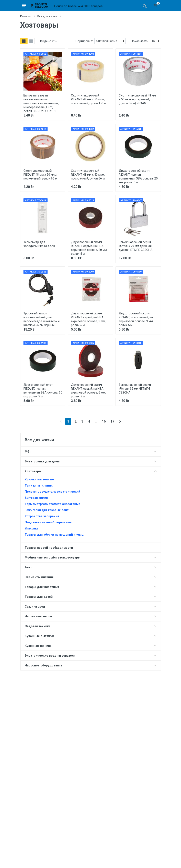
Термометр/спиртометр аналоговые (53, 504)
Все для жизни (47, 16)
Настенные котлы (38, 616)
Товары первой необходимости (49, 548)
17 (112, 421)
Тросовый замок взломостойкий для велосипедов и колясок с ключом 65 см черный (42, 319)
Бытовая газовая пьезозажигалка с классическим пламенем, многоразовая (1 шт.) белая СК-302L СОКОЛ (41, 103)
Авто (28, 567)
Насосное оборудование (44, 665)
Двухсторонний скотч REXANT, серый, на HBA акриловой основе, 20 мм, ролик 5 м (89, 248)
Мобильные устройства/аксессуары (53, 557)
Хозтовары (33, 471)
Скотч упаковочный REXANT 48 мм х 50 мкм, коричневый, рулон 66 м (40, 175)
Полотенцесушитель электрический (52, 492)
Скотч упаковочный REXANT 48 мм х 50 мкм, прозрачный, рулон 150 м (89, 99)
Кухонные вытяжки (39, 636)
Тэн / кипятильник (39, 486)
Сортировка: (84, 41)
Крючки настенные (39, 479)
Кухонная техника (38, 646)
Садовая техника (38, 626)
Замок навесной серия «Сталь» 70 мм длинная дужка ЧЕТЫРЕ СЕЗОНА (136, 246)
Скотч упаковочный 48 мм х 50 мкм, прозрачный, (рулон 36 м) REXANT (137, 99)
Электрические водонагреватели (50, 656)
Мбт (28, 452)
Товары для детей (39, 597)
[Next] (120, 421)
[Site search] (96, 6)
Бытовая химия (36, 498)
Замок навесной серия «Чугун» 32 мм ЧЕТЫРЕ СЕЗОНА (135, 389)
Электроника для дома (42, 461)
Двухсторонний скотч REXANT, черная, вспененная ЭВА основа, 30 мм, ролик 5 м (43, 391)
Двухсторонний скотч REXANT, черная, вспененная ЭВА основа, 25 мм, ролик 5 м (138, 177)
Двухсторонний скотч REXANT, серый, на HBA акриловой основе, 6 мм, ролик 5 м (88, 391)
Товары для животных (42, 587)
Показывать (139, 41)
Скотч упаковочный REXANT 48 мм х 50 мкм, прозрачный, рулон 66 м (88, 175)
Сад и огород (35, 607)
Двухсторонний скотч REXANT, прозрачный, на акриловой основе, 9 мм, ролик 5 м (136, 319)
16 (104, 421)
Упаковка (32, 528)
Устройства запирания (42, 516)
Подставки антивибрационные (48, 522)
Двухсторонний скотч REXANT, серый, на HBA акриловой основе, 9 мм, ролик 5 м (88, 319)
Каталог (26, 16)
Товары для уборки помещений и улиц (54, 535)
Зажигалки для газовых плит (47, 510)
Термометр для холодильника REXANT (39, 244)
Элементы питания (39, 577)
